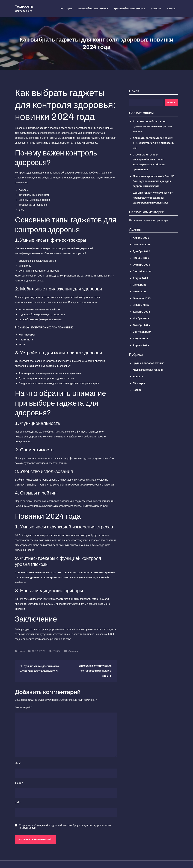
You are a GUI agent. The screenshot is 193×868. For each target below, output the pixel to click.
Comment (74, 651)
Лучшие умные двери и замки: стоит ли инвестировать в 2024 (40, 669)
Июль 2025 (140, 285)
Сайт (18, 803)
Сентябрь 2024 (142, 332)
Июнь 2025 (140, 292)
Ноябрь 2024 (141, 319)
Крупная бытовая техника (129, 9)
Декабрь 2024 (141, 312)
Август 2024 (140, 339)
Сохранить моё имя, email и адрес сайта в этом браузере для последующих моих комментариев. (65, 827)
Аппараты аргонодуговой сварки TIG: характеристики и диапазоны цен (153, 143)
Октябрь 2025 (141, 265)
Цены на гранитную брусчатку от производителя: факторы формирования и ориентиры (153, 198)
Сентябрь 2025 (142, 272)
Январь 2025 (141, 305)
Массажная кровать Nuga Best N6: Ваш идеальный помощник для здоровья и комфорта (154, 182)
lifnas (21, 651)
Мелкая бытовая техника (93, 9)
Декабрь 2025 (141, 252)
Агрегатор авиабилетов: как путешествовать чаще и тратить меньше (152, 127)
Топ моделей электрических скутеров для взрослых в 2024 (94, 671)
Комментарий (24, 708)
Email (19, 783)
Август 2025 (140, 279)
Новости (156, 9)
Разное (171, 9)
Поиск (134, 91)
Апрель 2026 (141, 238)
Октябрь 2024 (141, 326)
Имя (18, 764)
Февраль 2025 (142, 299)
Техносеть (24, 7)
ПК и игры (66, 9)
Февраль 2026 (142, 245)
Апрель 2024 (141, 346)
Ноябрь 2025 (141, 258)
